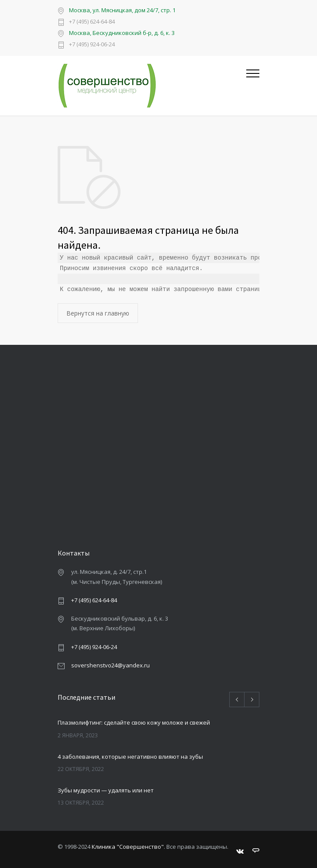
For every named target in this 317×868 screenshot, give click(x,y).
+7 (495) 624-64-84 (92, 22)
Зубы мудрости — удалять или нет (106, 790)
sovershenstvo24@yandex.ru (110, 665)
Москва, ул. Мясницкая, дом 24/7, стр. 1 (122, 10)
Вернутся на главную (98, 313)
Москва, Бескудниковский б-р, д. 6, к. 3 (122, 33)
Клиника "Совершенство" (128, 847)
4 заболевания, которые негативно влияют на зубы (130, 757)
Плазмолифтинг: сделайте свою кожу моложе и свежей (134, 722)
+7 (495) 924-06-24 (92, 45)
